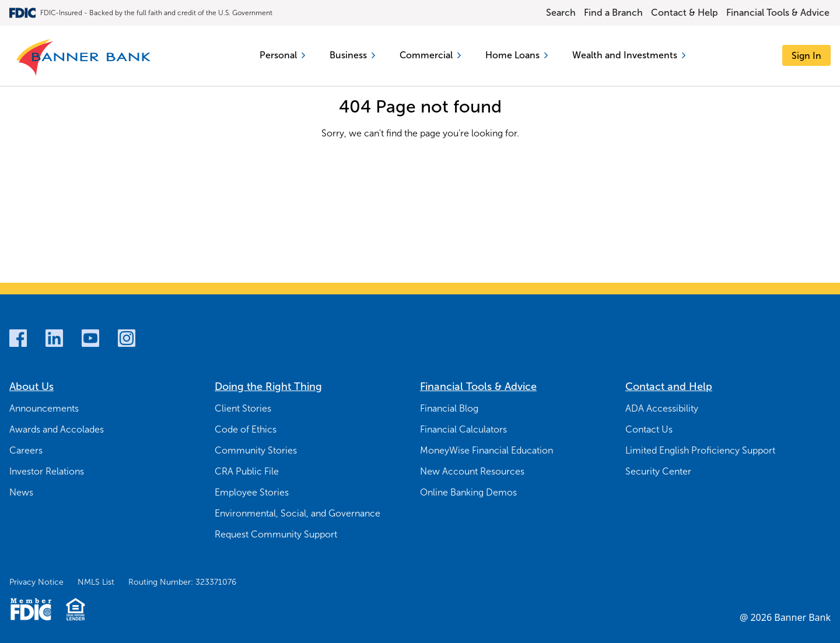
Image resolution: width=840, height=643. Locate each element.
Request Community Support (276, 534)
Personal (282, 55)
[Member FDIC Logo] (31, 609)
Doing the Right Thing (268, 386)
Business (352, 55)
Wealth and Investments (629, 55)
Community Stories (256, 450)
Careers (26, 450)
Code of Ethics (246, 429)
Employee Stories (252, 492)
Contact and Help (669, 386)
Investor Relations (47, 471)
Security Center (658, 471)
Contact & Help (685, 13)
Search (561, 13)
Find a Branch (613, 13)
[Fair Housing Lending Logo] (76, 609)
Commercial (430, 55)
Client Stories (243, 408)
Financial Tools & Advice (778, 13)
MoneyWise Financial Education (487, 450)
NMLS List (96, 582)
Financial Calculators (463, 429)
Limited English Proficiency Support (700, 450)
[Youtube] (90, 338)
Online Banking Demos (468, 492)
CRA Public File (247, 471)
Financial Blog (449, 408)
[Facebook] (18, 338)
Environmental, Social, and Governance (297, 513)
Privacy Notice (36, 582)
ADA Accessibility (662, 408)
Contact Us (649, 429)
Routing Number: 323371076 (182, 582)
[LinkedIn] (54, 338)
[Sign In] (806, 56)
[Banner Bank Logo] (84, 58)
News (21, 492)
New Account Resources (472, 471)
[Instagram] (127, 338)
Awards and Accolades (57, 429)
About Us (32, 386)
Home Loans (517, 55)
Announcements (44, 408)
